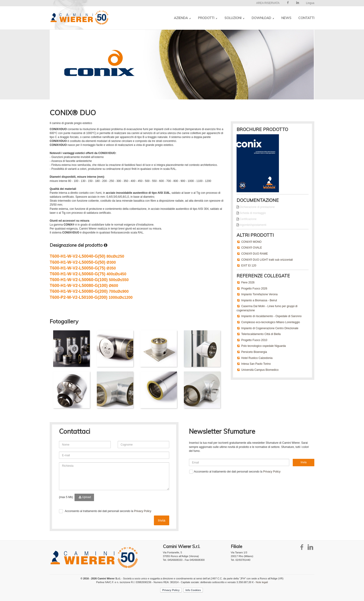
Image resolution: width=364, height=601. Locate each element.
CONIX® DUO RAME (255, 254)
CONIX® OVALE (252, 248)
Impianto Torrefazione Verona (259, 294)
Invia (162, 520)
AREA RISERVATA (268, 3)
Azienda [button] (182, 18)
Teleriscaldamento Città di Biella (261, 334)
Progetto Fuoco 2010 (254, 340)
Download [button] (263, 18)
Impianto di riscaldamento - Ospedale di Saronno (271, 316)
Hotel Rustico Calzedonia (257, 358)
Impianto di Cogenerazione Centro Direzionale (270, 328)
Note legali (262, 582)
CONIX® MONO (251, 242)
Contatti (306, 18)
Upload (84, 497)
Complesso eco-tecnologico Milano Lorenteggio (271, 322)
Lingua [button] (310, 3)
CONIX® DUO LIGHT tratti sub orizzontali (267, 260)
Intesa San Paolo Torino (256, 364)
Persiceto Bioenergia (254, 352)
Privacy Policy (143, 511)
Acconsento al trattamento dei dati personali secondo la (108, 511)
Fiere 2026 (248, 282)
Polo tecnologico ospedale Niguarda (263, 346)
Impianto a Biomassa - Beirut (259, 300)
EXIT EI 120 (249, 266)
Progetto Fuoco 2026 (254, 289)
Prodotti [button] (208, 18)
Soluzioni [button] (235, 18)
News (286, 18)
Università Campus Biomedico (260, 370)
